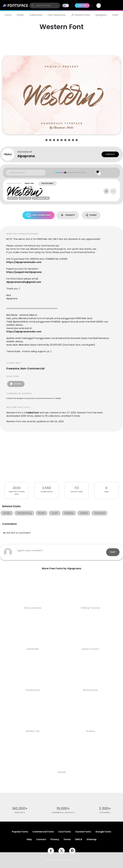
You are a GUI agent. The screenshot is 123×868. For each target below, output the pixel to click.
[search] (45, 6)
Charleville (33, 649)
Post (113, 552)
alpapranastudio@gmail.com (24, 282)
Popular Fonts (20, 832)
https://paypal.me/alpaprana (24, 272)
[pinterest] (72, 851)
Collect (68, 215)
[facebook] (51, 851)
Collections (36, 15)
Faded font (32, 413)
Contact (110, 154)
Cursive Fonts (83, 832)
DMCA (79, 839)
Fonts (8, 15)
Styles (20, 15)
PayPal (16, 384)
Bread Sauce (90, 690)
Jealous (90, 731)
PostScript (48, 183)
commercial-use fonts (63, 813)
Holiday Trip (33, 731)
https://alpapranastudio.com (24, 262)
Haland (61, 772)
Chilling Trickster (90, 608)
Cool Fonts (65, 832)
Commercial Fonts (43, 832)
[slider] (65, 173)
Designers (101, 15)
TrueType (29, 183)
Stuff (115, 15)
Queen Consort (90, 649)
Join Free (113, 5)
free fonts (20, 813)
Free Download (39, 215)
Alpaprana (26, 156)
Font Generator (57, 15)
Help (29, 839)
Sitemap (92, 839)
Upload (82, 5)
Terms (67, 839)
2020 (17, 488)
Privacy (55, 839)
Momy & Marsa (33, 608)
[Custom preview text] (26, 173)
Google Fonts (103, 832)
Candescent (33, 690)
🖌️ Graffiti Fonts (81, 15)
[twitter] (62, 851)
